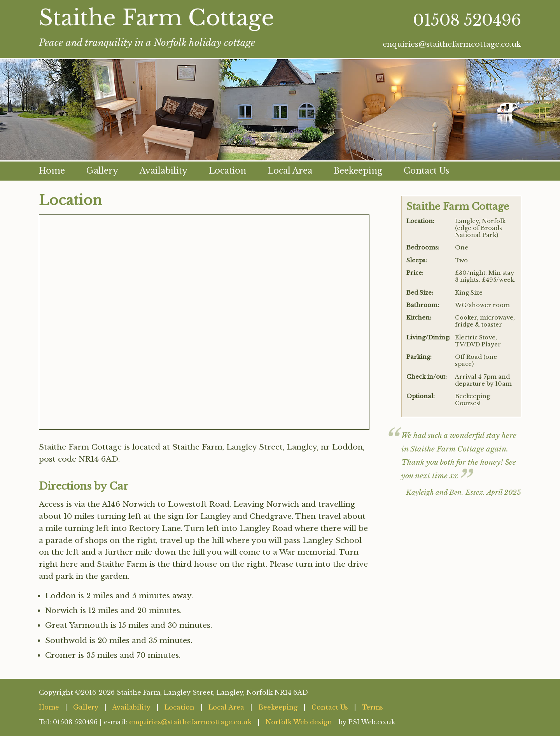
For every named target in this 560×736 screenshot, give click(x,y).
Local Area (290, 171)
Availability (164, 171)
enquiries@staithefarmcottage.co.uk (452, 44)
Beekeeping (358, 171)
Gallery (102, 171)
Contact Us (426, 171)
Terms (373, 707)
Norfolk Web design (299, 722)
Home (52, 171)
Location (227, 171)
